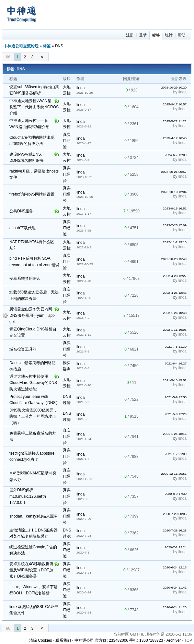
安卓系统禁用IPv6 (25, 279)
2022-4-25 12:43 (175, 293)
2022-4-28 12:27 (175, 276)
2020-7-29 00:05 (175, 514)
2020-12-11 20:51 (174, 474)
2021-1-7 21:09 (176, 454)
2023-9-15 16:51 (175, 208)
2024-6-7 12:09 (176, 155)
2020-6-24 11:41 (175, 587)
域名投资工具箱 (23, 349)
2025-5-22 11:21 (175, 121)
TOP (188, 640)
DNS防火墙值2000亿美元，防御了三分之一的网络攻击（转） (33, 416)
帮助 (182, 35)
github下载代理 (23, 228)
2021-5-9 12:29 (176, 414)
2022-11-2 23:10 (175, 242)
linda (80, 88)
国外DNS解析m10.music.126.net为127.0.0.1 (28, 496)
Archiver (174, 640)
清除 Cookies (41, 640)
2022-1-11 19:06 (175, 330)
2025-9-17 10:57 (175, 104)
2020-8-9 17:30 (176, 494)
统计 (169, 35)
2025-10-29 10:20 (174, 87)
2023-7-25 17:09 (175, 225)
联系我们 (63, 640)
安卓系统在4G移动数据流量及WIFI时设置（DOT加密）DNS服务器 (31, 570)
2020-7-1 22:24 (176, 547)
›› (42, 57)
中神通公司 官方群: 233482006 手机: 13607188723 (119, 640)
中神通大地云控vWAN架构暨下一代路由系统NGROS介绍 (34, 107)
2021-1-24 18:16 (175, 434)
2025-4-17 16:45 (175, 138)
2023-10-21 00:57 (174, 172)
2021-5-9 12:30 (176, 397)
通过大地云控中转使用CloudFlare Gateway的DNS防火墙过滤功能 (33, 383)
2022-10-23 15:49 (174, 259)
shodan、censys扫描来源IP (33, 516)
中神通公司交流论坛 (21, 46)
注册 (130, 35)
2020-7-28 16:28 (175, 530)
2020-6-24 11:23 (175, 607)
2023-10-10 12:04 (174, 192)
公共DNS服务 (21, 211)
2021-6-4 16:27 (176, 363)
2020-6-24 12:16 (175, 567)
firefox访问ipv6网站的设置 (32, 194)
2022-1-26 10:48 (175, 313)
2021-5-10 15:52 (175, 380)
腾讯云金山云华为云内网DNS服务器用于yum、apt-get (32, 315)
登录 (143, 35)
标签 (156, 35)
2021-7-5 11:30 (176, 346)
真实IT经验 (67, 141)
